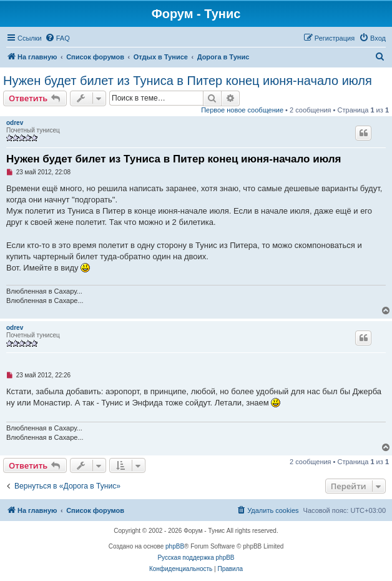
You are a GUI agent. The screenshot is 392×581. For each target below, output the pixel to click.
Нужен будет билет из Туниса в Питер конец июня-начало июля (188, 81)
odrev (15, 123)
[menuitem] (57, 38)
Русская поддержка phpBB (196, 558)
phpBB (175, 546)
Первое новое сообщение (242, 110)
